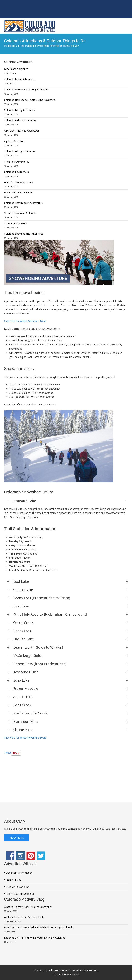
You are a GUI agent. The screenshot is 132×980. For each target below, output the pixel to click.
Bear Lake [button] (71, 606)
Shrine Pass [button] (71, 730)
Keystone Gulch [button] (71, 672)
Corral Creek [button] (71, 623)
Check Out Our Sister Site (20, 894)
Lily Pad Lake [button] (71, 639)
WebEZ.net (73, 974)
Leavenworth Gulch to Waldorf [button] (71, 647)
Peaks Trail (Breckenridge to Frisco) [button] (71, 598)
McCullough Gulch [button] (71, 656)
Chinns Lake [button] (71, 590)
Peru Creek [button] (71, 705)
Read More (16, 838)
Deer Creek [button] (71, 631)
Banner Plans (14, 880)
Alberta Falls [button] (71, 697)
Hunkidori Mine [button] (71, 721)
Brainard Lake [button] (71, 501)
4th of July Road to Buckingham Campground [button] (71, 614)
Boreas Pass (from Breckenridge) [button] (71, 664)
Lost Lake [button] (71, 581)
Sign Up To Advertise (18, 887)
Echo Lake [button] (71, 680)
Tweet (8, 753)
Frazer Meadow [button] (71, 688)
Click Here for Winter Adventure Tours (25, 321)
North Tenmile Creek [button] (71, 713)
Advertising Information (19, 873)
